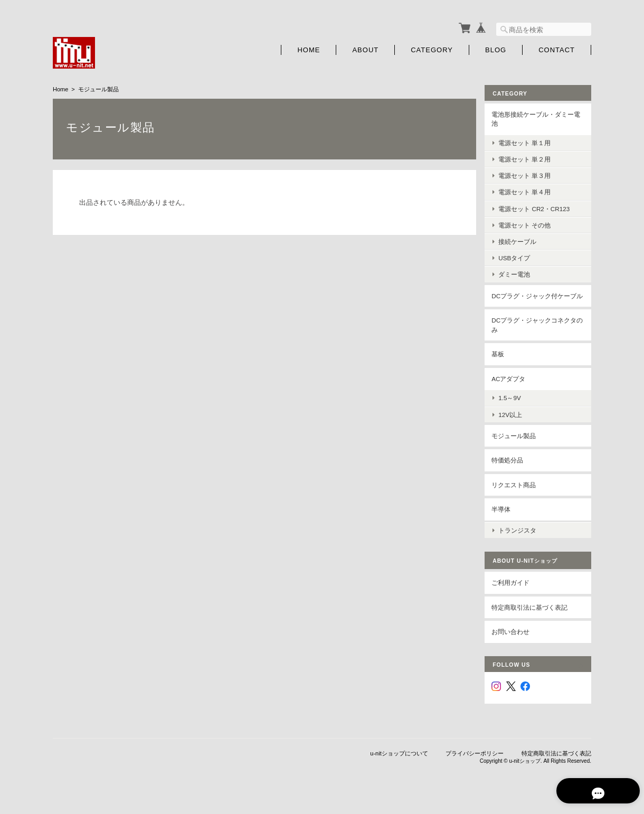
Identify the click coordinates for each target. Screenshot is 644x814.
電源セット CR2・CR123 (538, 207)
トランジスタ (521, 537)
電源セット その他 (528, 224)
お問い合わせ (514, 639)
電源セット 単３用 (528, 174)
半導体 (505, 518)
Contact (557, 49)
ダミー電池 (518, 273)
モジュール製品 (517, 444)
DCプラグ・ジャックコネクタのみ (538, 333)
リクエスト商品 (517, 493)
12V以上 (514, 423)
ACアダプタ (512, 387)
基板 (501, 362)
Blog (496, 49)
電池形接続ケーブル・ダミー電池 (539, 118)
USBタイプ (518, 257)
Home (309, 49)
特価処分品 (511, 468)
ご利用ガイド (514, 590)
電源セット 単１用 (528, 142)
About (365, 49)
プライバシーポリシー (475, 760)
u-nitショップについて (399, 760)
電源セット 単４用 (528, 191)
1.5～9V (513, 406)
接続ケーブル (521, 240)
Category (432, 49)
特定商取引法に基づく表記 (533, 614)
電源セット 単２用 (528, 158)
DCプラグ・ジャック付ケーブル (538, 299)
